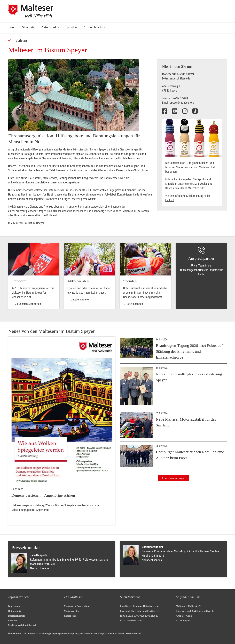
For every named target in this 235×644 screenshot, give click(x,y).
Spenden (71, 27)
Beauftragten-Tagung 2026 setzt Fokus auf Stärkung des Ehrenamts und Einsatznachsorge (189, 351)
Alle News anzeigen (173, 478)
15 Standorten (93, 154)
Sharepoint (70, 616)
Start (12, 27)
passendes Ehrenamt (67, 194)
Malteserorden (72, 611)
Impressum (14, 606)
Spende (115, 207)
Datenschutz (15, 611)
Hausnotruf (35, 178)
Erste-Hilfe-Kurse (18, 178)
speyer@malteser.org (182, 103)
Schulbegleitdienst (88, 178)
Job (106, 194)
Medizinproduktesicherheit (22, 625)
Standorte (28, 27)
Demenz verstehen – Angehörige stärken (43, 495)
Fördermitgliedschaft (26, 211)
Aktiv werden (50, 27)
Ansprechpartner (94, 27)
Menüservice (50, 178)
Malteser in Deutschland (77, 606)
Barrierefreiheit (16, 616)
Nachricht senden (40, 568)
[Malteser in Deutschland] (34, 11)
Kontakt (12, 620)
